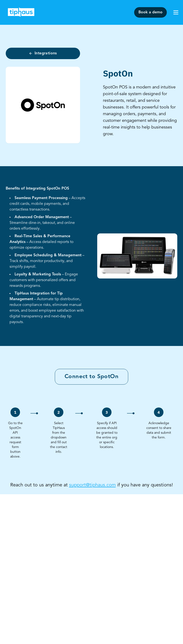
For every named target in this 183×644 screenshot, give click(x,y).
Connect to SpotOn (91, 377)
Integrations (43, 53)
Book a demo (150, 12)
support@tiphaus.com (92, 485)
